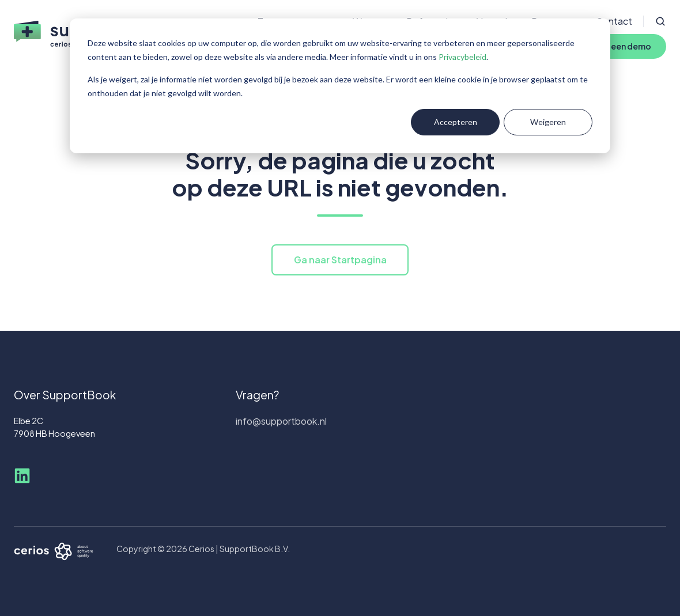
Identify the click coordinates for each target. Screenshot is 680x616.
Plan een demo (622, 46)
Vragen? (257, 395)
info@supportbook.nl (281, 421)
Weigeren (548, 122)
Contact (614, 21)
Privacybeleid (462, 57)
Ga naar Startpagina (340, 260)
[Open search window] (660, 21)
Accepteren (456, 122)
